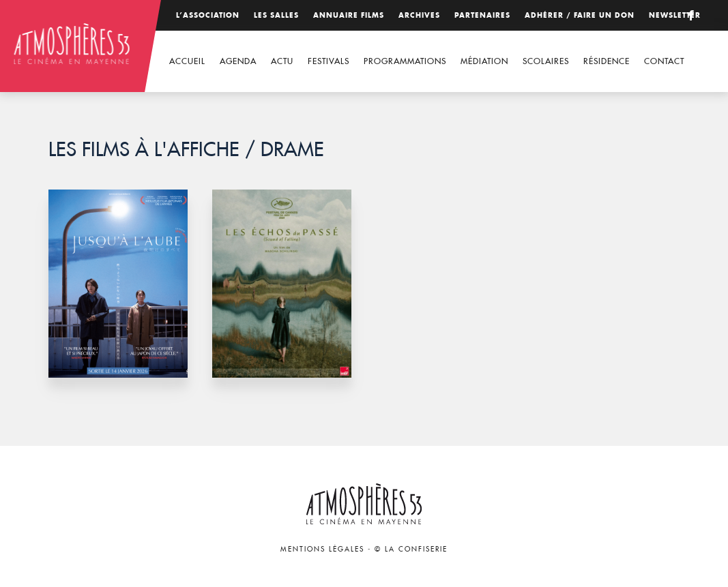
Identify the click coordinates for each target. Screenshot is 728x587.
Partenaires (482, 15)
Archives (419, 15)
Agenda (238, 61)
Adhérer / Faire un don (580, 15)
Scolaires (546, 61)
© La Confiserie (411, 549)
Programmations (405, 61)
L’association (208, 15)
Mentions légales (322, 549)
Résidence (607, 61)
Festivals (329, 61)
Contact (664, 61)
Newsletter (675, 15)
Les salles (276, 15)
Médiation (484, 61)
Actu (282, 61)
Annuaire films (349, 15)
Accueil (187, 61)
